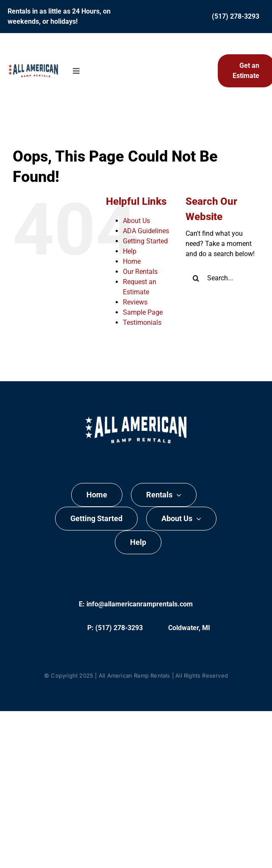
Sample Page (143, 312)
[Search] (196, 278)
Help (130, 251)
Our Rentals (140, 272)
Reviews (135, 302)
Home (132, 261)
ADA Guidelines (146, 231)
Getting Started (145, 241)
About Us (136, 221)
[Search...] (222, 278)
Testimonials (142, 322)
